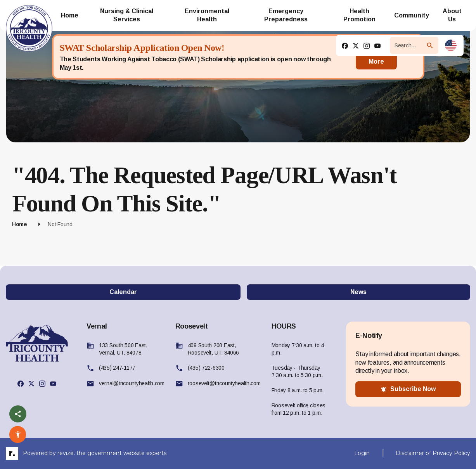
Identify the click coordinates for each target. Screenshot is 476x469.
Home (20, 224)
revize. (66, 453)
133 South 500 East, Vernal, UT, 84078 (123, 349)
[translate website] (451, 45)
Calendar (123, 292)
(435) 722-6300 (206, 368)
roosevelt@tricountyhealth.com (224, 383)
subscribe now (408, 389)
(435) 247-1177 (117, 368)
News (358, 292)
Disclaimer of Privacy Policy (433, 453)
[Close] (410, 57)
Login (362, 453)
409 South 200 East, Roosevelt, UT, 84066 (213, 349)
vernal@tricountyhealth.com (132, 383)
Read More (376, 57)
